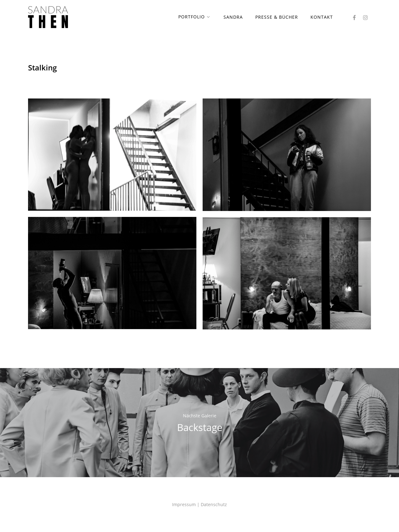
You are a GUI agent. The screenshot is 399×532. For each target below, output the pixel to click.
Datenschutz (214, 504)
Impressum (184, 504)
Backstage (199, 423)
